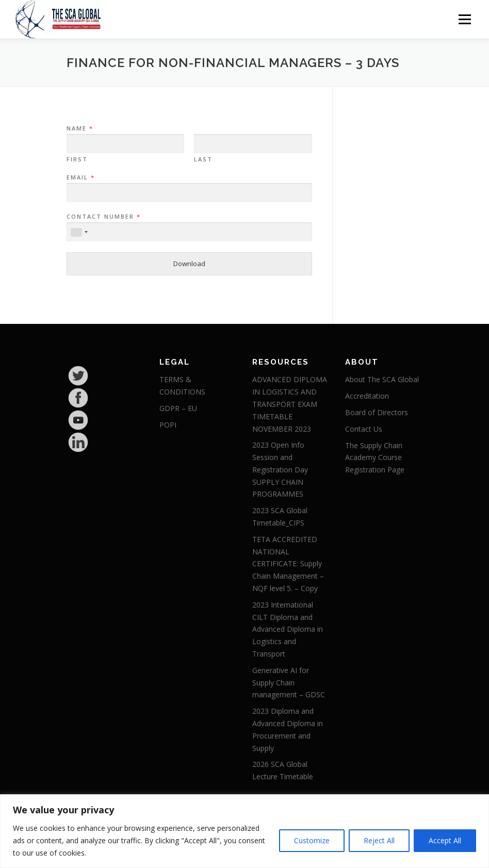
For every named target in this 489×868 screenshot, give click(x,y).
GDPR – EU (178, 408)
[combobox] (79, 232)
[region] (244, 831)
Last (203, 159)
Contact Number (103, 217)
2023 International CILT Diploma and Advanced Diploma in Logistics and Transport (288, 629)
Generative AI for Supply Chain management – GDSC (289, 683)
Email (80, 177)
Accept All (445, 840)
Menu (464, 19)
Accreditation (367, 396)
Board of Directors (377, 412)
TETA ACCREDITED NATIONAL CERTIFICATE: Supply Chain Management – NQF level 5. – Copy (288, 564)
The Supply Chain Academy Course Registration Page (375, 458)
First (77, 159)
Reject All (379, 840)
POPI (168, 425)
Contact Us (364, 429)
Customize (312, 840)
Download (189, 264)
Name (79, 128)
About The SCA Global (382, 379)
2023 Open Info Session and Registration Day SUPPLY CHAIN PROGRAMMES (280, 469)
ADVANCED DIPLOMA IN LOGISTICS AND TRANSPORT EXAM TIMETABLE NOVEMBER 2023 (290, 404)
